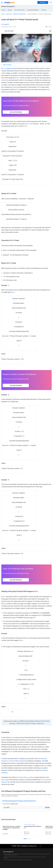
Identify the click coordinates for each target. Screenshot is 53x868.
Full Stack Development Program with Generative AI (19, 801)
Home (3, 14)
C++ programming (9, 68)
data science (5, 780)
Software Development (19, 14)
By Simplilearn (5, 24)
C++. (14, 292)
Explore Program (16, 112)
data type (13, 87)
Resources (9, 14)
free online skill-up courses (25, 777)
